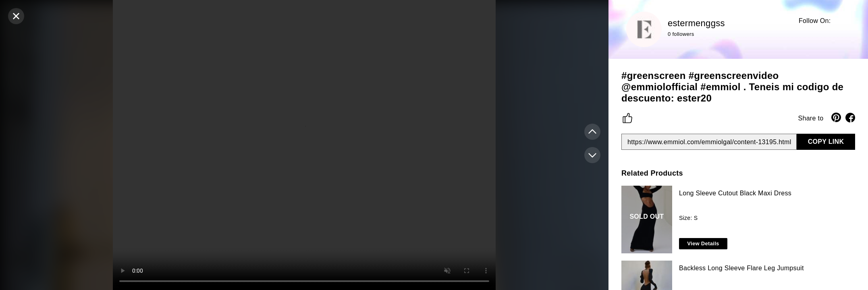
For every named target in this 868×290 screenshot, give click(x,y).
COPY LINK (826, 142)
